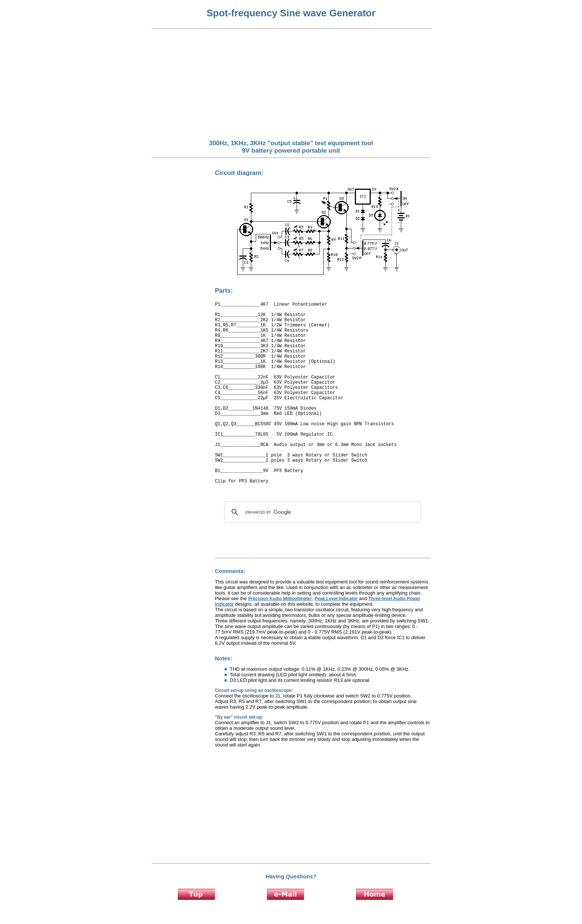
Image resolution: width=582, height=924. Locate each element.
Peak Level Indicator (336, 599)
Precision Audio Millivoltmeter (280, 599)
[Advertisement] (291, 85)
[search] (321, 512)
